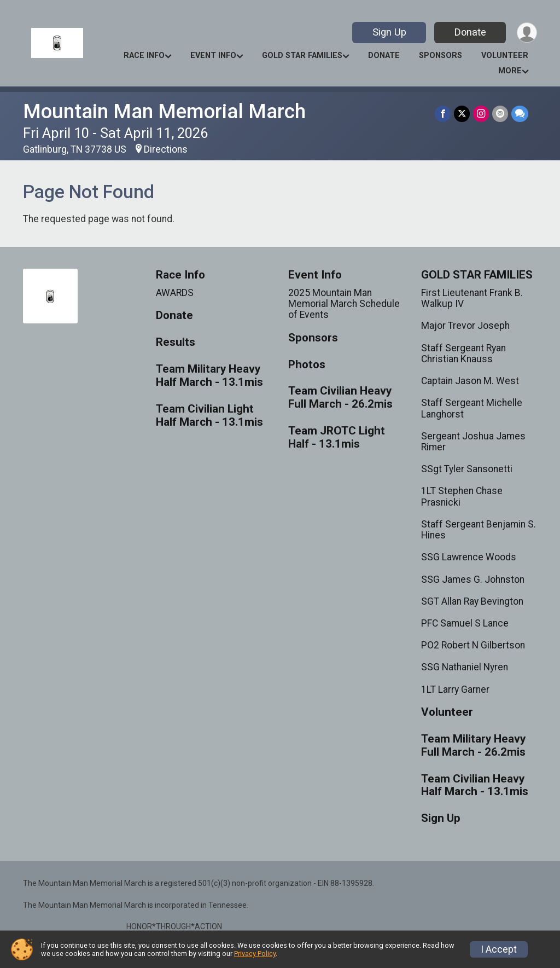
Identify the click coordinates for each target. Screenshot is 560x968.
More (510, 71)
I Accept (499, 949)
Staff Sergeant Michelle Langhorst (472, 408)
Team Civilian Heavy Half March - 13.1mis (475, 786)
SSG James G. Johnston (473, 579)
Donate (470, 32)
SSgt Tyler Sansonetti (467, 469)
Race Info (144, 56)
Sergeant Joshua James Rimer (473, 442)
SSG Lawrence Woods (469, 557)
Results (176, 342)
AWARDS (175, 293)
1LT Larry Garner (455, 689)
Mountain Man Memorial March (164, 111)
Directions (166, 149)
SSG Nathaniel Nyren (465, 667)
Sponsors (441, 56)
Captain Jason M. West (470, 381)
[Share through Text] (520, 114)
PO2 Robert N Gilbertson (473, 645)
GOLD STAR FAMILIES (302, 56)
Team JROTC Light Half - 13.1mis (337, 437)
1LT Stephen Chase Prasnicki (462, 496)
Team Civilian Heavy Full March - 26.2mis (340, 398)
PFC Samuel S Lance (465, 623)
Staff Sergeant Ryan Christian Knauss (463, 353)
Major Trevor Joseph (465, 326)
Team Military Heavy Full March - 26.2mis (473, 746)
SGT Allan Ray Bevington (472, 601)
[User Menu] (527, 33)
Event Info (213, 56)
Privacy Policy (255, 953)
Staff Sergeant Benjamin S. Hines (479, 530)
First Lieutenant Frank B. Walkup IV (472, 298)
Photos (307, 365)
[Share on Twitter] (462, 114)
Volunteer (505, 56)
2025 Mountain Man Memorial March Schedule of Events (344, 304)
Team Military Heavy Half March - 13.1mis (209, 376)
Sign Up (389, 32)
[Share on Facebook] (443, 114)
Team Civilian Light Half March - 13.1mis (209, 416)
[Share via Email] (500, 114)
